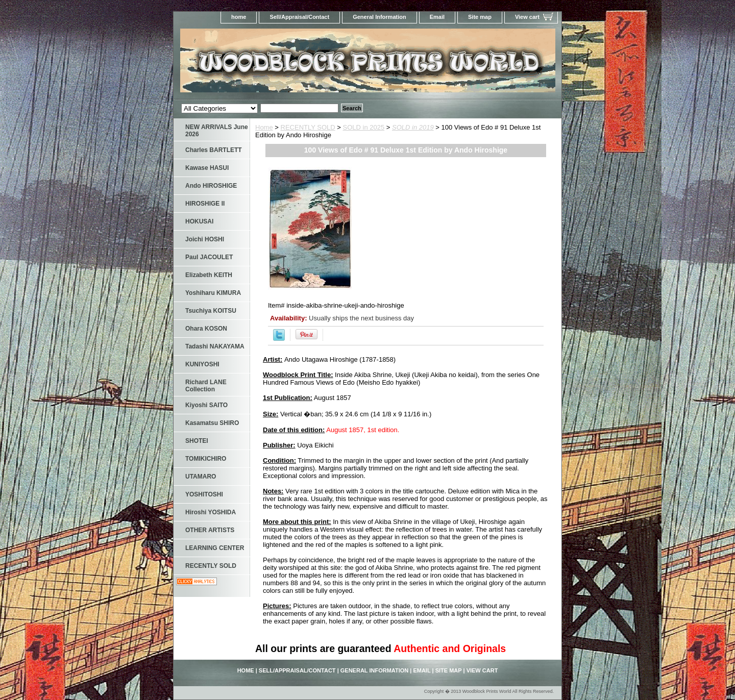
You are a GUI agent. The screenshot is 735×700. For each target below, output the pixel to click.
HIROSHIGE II (205, 204)
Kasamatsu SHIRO (212, 423)
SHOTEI (197, 441)
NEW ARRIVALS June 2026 (217, 131)
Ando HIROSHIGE (211, 186)
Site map (480, 17)
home (239, 17)
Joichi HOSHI (205, 239)
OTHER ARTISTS (210, 530)
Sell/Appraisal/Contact (299, 17)
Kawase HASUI (207, 168)
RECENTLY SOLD (308, 127)
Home (264, 127)
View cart (527, 17)
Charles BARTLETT (214, 150)
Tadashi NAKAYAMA (215, 346)
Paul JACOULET (209, 257)
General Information (379, 17)
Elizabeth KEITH (209, 275)
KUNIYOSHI (202, 364)
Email (437, 17)
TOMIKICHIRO (206, 459)
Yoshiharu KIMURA (213, 293)
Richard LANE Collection (206, 386)
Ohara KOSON (206, 329)
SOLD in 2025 (364, 127)
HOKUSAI (199, 221)
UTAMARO (201, 477)
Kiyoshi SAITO (206, 405)
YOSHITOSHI (204, 494)
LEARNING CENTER (215, 548)
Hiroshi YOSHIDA (211, 512)
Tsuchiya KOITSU (211, 311)
